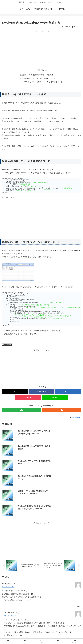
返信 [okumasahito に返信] (77, 608)
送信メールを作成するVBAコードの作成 (38, 75)
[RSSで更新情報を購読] (62, 410)
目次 (38, 70)
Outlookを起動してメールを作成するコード (39, 79)
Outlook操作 (7, 345)
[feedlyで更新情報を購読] (21, 410)
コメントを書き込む (42, 615)
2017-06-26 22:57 (8, 542)
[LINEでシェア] (55, 398)
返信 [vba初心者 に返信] (77, 562)
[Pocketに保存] (28, 398)
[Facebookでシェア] (41, 392)
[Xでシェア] (15, 392)
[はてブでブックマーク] (68, 392)
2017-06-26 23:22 (10, 571)
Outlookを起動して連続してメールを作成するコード (42, 82)
